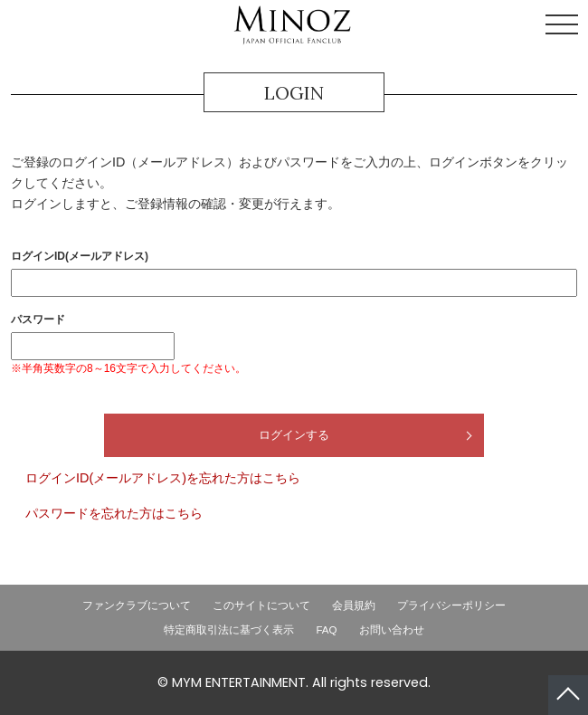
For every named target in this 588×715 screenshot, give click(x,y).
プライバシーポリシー (451, 605)
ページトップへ (568, 695)
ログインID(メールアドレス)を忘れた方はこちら (163, 478)
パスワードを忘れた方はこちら (114, 513)
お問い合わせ (392, 630)
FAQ (326, 630)
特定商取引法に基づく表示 (229, 630)
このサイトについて (261, 605)
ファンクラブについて (137, 605)
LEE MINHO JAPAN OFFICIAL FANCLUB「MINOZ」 (292, 25)
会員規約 (354, 605)
